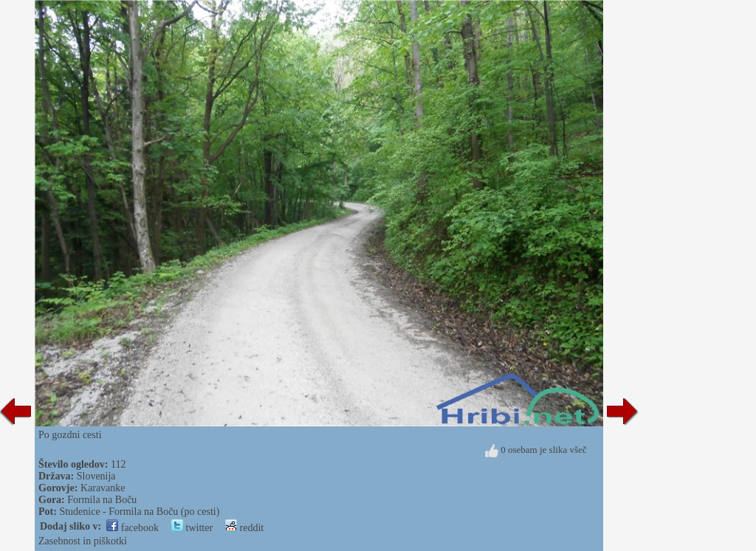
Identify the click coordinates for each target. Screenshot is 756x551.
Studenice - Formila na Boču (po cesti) (139, 512)
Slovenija (96, 476)
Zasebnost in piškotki (83, 541)
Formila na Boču (102, 500)
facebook (133, 528)
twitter (192, 528)
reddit (244, 528)
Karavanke (103, 488)
